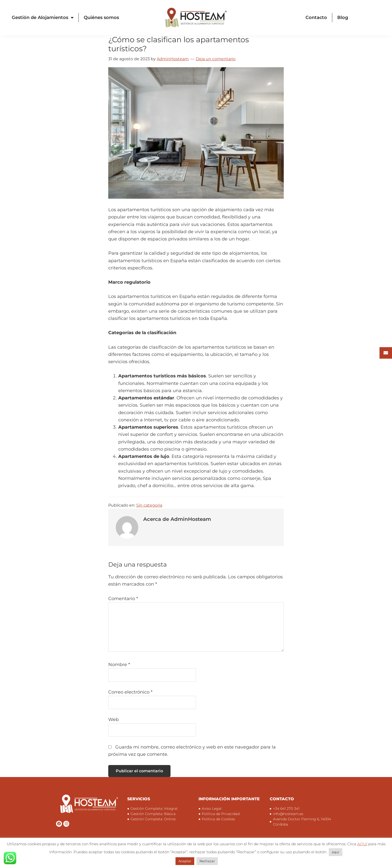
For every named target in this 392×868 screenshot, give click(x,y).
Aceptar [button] (185, 861)
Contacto (316, 17)
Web (113, 720)
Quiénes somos (101, 17)
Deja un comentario (216, 59)
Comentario (123, 599)
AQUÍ (362, 844)
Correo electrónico (130, 692)
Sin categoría (149, 505)
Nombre (119, 665)
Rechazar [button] (207, 861)
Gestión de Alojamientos (43, 17)
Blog (343, 17)
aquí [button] (335, 852)
